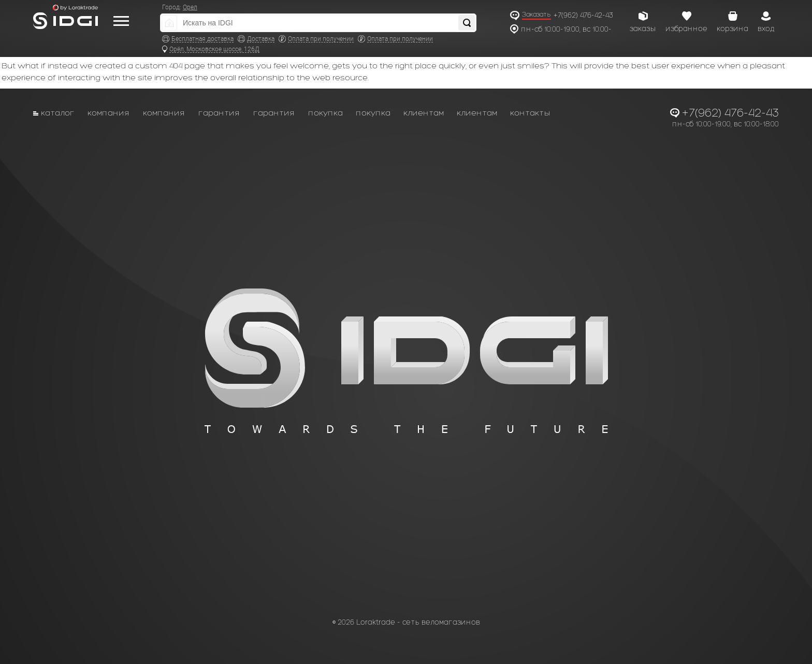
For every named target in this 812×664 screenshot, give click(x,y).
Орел (190, 7)
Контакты (530, 113)
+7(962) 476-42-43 (583, 15)
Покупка (325, 113)
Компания (109, 113)
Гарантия (219, 113)
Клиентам (424, 113)
